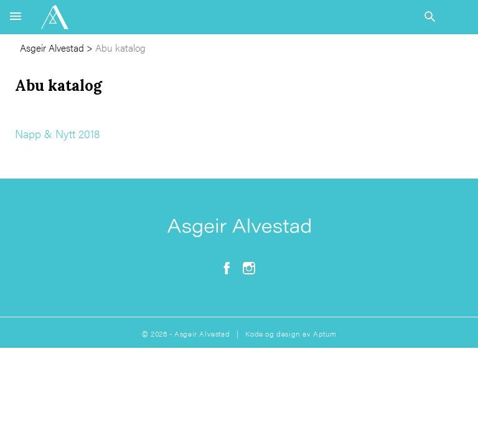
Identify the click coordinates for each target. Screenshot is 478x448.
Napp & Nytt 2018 (58, 133)
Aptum (325, 334)
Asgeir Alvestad (52, 48)
